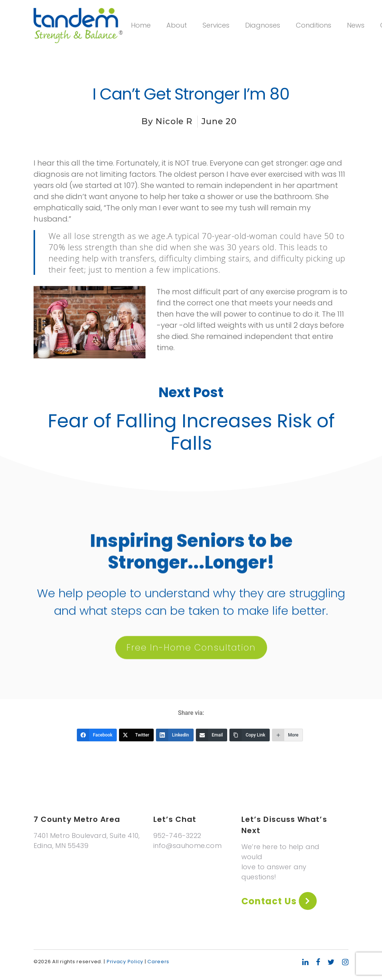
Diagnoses (263, 25)
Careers (158, 962)
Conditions (314, 25)
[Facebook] (97, 735)
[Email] (212, 735)
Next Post (191, 394)
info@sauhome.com (187, 846)
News (356, 25)
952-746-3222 (177, 835)
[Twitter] (136, 735)
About (177, 25)
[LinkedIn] (175, 735)
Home (141, 25)
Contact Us (270, 901)
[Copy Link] (250, 735)
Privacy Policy (125, 962)
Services (216, 25)
